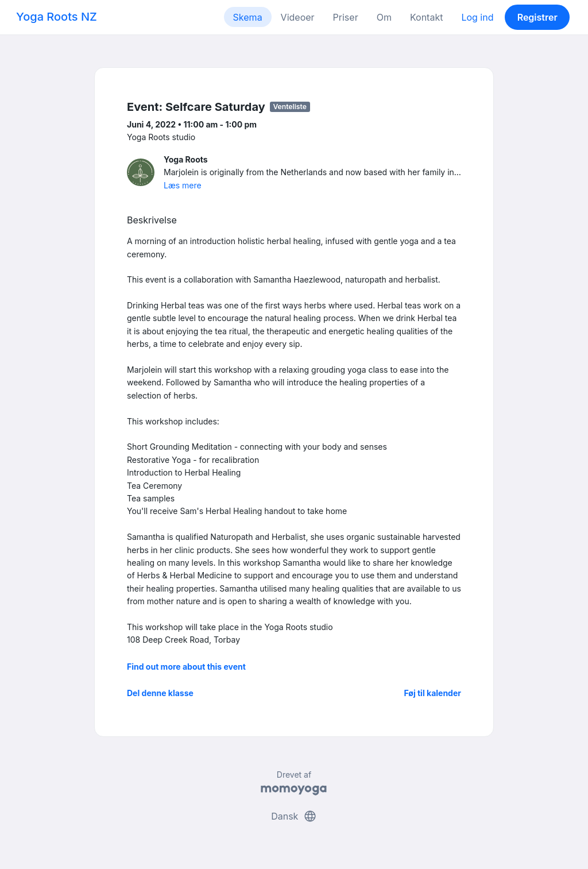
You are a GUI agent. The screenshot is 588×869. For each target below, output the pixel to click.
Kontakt (426, 17)
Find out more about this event (186, 667)
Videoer (298, 17)
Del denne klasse (160, 693)
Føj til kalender (432, 693)
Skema (248, 17)
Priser (346, 17)
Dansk (294, 816)
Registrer (537, 17)
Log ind (477, 17)
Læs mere (183, 185)
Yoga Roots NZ (57, 17)
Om (384, 17)
